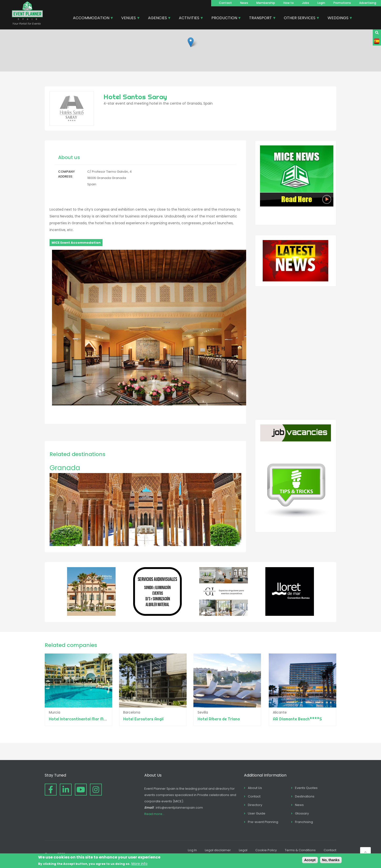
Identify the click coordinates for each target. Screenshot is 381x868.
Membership (266, 3)
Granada (65, 468)
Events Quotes (306, 788)
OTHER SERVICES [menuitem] (300, 18)
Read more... (154, 814)
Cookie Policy (266, 850)
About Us (255, 788)
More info (139, 864)
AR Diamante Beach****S (297, 719)
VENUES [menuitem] (129, 18)
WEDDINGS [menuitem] (338, 18)
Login (321, 3)
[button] (191, 42)
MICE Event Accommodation (76, 243)
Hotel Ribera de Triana (219, 719)
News (244, 3)
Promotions (342, 3)
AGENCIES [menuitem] (158, 18)
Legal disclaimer (218, 850)
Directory (255, 805)
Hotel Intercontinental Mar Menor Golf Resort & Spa (98, 719)
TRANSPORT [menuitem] (261, 18)
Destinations (305, 796)
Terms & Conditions (300, 850)
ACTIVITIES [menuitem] (189, 18)
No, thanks (331, 860)
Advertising (368, 3)
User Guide (257, 813)
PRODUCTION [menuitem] (225, 18)
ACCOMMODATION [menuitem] (91, 18)
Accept (310, 860)
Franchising (304, 822)
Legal (243, 850)
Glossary (302, 813)
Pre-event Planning (263, 822)
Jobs (306, 3)
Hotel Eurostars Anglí (144, 719)
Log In (192, 850)
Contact (225, 3)
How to (289, 3)
